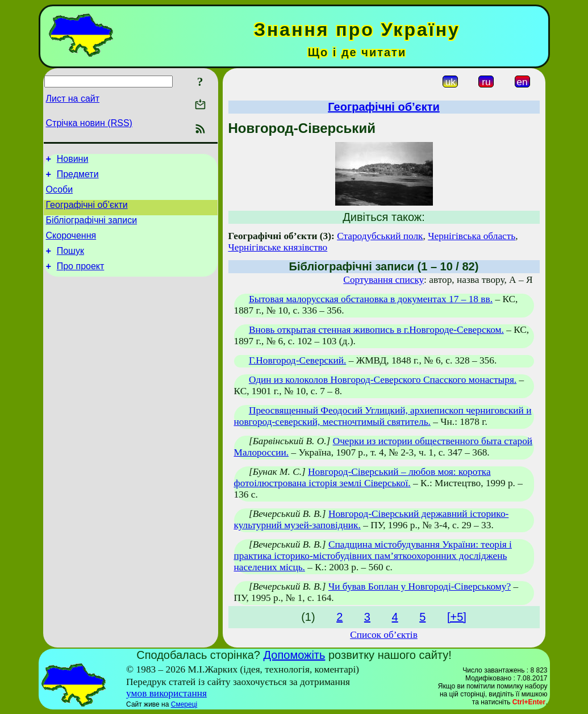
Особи (60, 195)
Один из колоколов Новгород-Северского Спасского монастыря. (383, 380)
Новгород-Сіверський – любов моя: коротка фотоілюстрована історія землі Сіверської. (362, 477)
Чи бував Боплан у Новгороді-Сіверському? (420, 586)
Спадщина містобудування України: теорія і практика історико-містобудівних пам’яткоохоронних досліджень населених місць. (373, 556)
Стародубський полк (380, 236)
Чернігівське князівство (278, 247)
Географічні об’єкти (87, 212)
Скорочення (71, 246)
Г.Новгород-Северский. (297, 360)
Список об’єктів (384, 635)
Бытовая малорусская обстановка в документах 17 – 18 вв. (371, 299)
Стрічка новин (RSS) (89, 123)
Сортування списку (383, 280)
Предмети (78, 178)
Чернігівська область (472, 236)
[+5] (457, 617)
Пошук (70, 263)
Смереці (184, 704)
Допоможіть (295, 655)
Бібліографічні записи (92, 229)
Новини (73, 160)
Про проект (81, 280)
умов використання (166, 693)
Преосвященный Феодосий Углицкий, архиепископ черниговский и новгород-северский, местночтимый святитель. (383, 416)
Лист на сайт (73, 99)
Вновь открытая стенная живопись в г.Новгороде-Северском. (376, 330)
